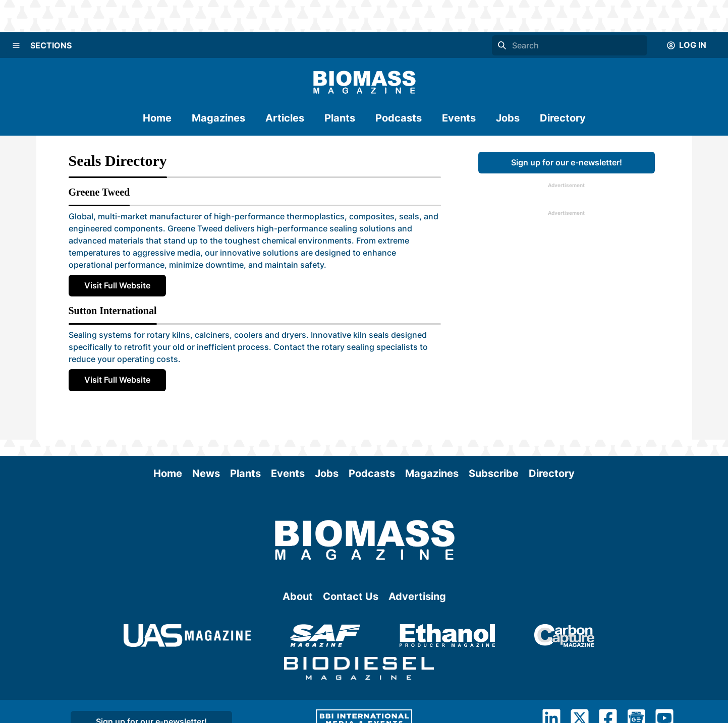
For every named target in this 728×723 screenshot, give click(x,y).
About (298, 596)
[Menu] (16, 45)
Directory (563, 118)
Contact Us (351, 596)
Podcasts (399, 118)
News (206, 473)
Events (459, 118)
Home (157, 118)
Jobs (508, 118)
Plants (340, 118)
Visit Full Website (117, 285)
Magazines (218, 118)
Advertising (417, 596)
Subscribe (494, 473)
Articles (285, 118)
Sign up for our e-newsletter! (567, 162)
